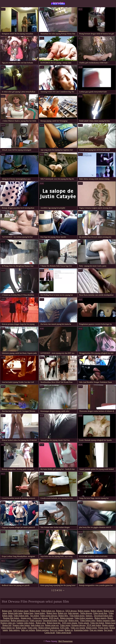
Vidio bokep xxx (48, 611)
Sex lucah (108, 630)
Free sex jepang (96, 630)
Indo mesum (74, 613)
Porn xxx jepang (57, 630)
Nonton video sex (8, 623)
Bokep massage (67, 618)
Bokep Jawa (52, 613)
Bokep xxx (62, 613)
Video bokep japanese (84, 618)
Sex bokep (35, 616)
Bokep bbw (63, 616)
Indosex (89, 616)
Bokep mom (35, 611)
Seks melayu (15, 630)
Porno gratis (103, 628)
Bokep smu (41, 623)
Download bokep (50, 621)
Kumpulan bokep (81, 630)
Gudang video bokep (26, 623)
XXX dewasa (71, 611)
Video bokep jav (8, 628)
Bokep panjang (42, 630)
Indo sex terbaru (28, 630)
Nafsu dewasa (86, 613)
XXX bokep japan (21, 611)
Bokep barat (110, 623)
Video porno (65, 625)
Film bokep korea (77, 616)
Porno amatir (84, 623)
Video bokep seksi (88, 621)
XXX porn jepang (70, 623)
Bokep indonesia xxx (20, 621)
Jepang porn (26, 618)
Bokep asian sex (52, 625)
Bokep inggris (101, 618)
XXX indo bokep (94, 625)
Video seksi (32, 628)
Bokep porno (92, 628)
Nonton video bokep (21, 625)
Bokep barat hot (54, 623)
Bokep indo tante (15, 613)
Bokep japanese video (106, 621)
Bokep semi (7, 611)
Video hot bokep (97, 623)
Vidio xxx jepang (78, 628)
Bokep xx (60, 611)
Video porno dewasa (49, 616)
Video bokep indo (21, 616)
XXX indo (65, 628)
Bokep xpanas (84, 611)
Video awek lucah (63, 633)
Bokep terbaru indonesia (49, 628)
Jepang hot (58, 3)
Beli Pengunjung (66, 641)
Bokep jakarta (97, 611)
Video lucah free (100, 613)
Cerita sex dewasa (40, 618)
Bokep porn (74, 621)
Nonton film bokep (11, 618)
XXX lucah (54, 618)
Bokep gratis (21, 628)
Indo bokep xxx (37, 625)
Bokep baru (28, 613)
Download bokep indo (104, 616)
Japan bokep (40, 613)
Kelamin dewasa (78, 625)
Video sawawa (36, 621)
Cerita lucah (50, 633)
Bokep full (63, 621)
